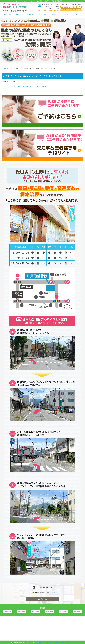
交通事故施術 (31, 14)
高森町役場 (49, 612)
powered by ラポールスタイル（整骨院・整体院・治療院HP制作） (56, 642)
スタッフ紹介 (42, 14)
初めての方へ (8, 14)
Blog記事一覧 (7, 69)
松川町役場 (63, 612)
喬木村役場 (8, 612)
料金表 (54, 14)
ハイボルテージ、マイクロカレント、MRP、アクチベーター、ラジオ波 (24, 86)
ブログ (77, 14)
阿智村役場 (77, 612)
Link (54, 593)
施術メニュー (19, 14)
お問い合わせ (42, 599)
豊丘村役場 (36, 612)
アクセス (66, 14)
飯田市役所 (22, 612)
